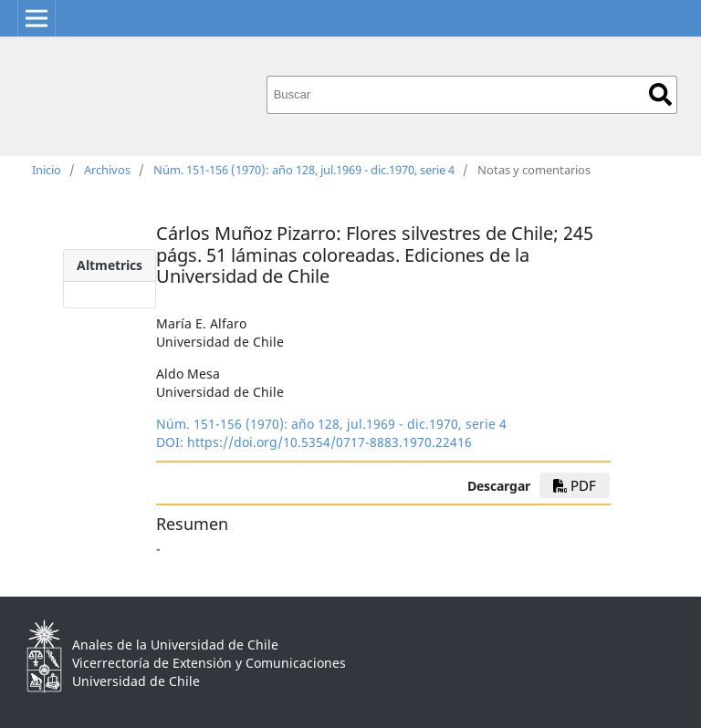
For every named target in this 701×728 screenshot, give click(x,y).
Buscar (660, 94)
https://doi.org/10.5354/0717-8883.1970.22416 (330, 442)
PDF (575, 485)
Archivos (107, 170)
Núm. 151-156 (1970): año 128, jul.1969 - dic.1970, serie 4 (304, 170)
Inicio (47, 170)
